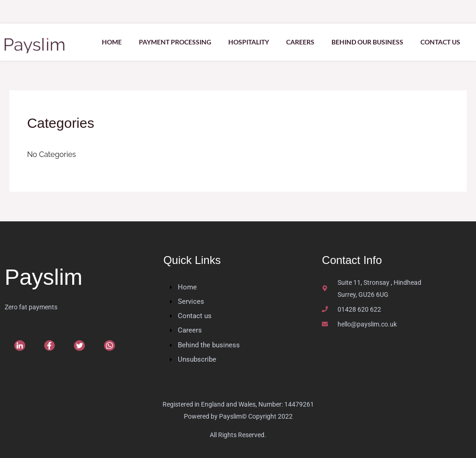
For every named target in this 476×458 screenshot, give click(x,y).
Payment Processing (169, 42)
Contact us (440, 42)
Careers (297, 42)
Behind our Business (366, 42)
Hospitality (244, 42)
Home (104, 42)
